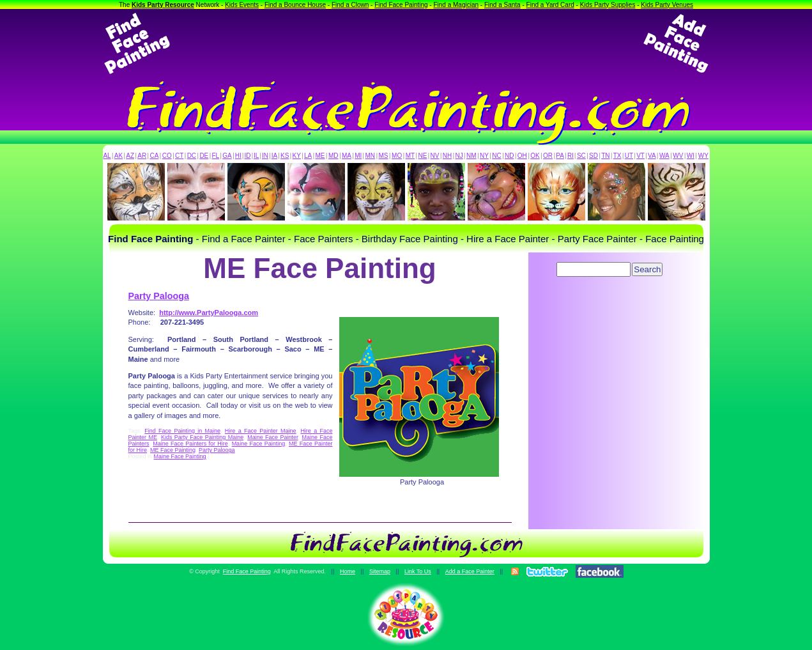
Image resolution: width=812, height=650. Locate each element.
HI (238, 156)
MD (333, 156)
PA (560, 156)
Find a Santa (502, 5)
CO (167, 156)
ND (509, 156)
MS (384, 156)
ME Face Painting (173, 450)
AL (107, 156)
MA (347, 156)
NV (435, 156)
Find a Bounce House (295, 5)
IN (265, 156)
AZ (130, 156)
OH (522, 156)
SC (581, 156)
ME (320, 156)
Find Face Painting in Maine (182, 431)
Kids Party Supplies (608, 5)
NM (471, 156)
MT (410, 156)
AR (142, 156)
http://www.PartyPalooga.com (209, 313)
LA (308, 156)
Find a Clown (350, 5)
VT (640, 156)
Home (348, 571)
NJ (459, 156)
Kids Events (242, 5)
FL (215, 156)
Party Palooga (159, 296)
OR (548, 156)
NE (422, 156)
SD (594, 156)
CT (179, 156)
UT (629, 156)
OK (535, 156)
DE (204, 156)
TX (617, 156)
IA (274, 156)
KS (285, 156)
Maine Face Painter (272, 437)
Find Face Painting (401, 5)
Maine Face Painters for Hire (190, 444)
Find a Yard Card (550, 5)
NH (447, 156)
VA (652, 156)
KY (297, 156)
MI (358, 156)
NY (484, 156)
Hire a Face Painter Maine (261, 431)
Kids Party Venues (667, 5)
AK (119, 156)
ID (247, 156)
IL (256, 156)
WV (678, 156)
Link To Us (418, 571)
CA (154, 156)
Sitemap (380, 571)
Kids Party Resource (163, 5)
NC (496, 156)
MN (371, 156)
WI (691, 156)
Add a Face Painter (470, 571)
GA (227, 156)
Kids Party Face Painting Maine (202, 437)
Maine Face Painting (259, 444)
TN (605, 156)
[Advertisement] (406, 43)
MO (397, 156)
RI (571, 156)
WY (703, 156)
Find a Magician (456, 5)
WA (664, 156)
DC (192, 156)
